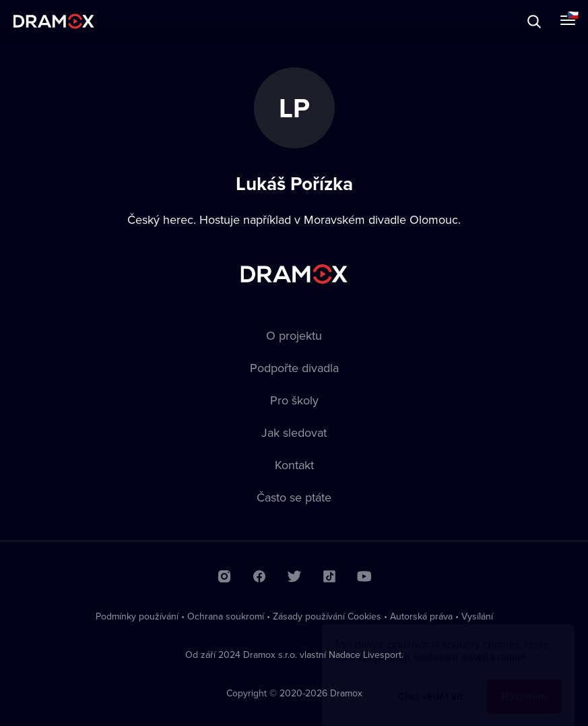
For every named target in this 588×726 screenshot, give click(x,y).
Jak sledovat (294, 432)
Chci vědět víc (431, 683)
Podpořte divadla (294, 368)
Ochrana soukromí (226, 616)
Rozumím (524, 683)
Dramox (54, 21)
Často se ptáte (294, 497)
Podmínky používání (137, 616)
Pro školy (294, 400)
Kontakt (294, 465)
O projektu (294, 335)
